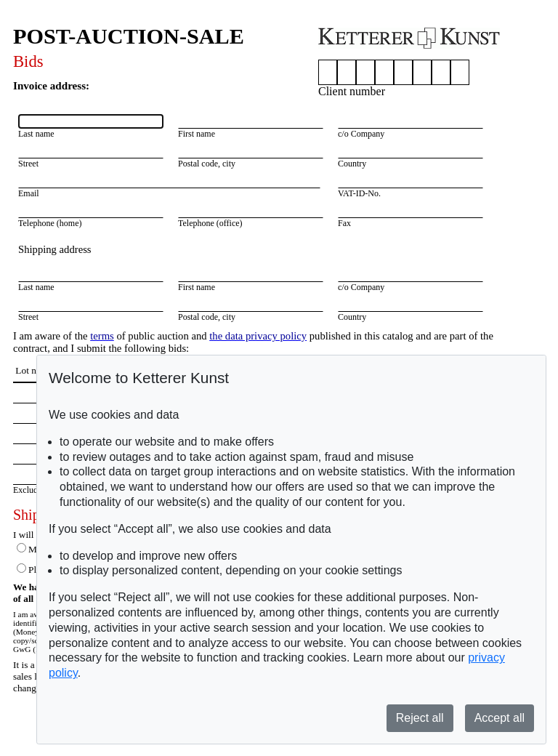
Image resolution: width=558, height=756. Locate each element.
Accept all (500, 718)
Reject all (420, 718)
